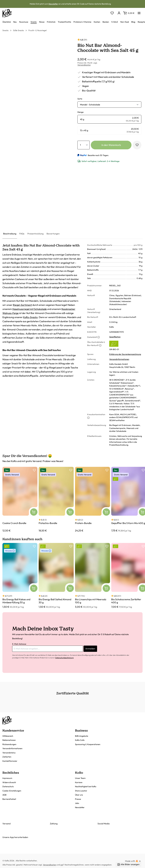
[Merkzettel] (112, 13)
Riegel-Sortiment (22, 305)
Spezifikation (115, 337)
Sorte (80, 99)
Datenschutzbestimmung (64, 658)
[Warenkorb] (129, 13)
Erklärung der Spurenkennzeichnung (125, 354)
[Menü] (139, 12)
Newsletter (53, 4)
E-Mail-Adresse (19, 644)
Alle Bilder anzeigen (128, 864)
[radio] (109, 119)
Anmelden (90, 649)
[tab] (10, 234)
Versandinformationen (119, 359)
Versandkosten (84, 65)
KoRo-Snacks (30, 317)
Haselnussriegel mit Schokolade (30, 309)
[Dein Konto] (119, 13)
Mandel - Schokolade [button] (90, 105)
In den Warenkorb (111, 145)
